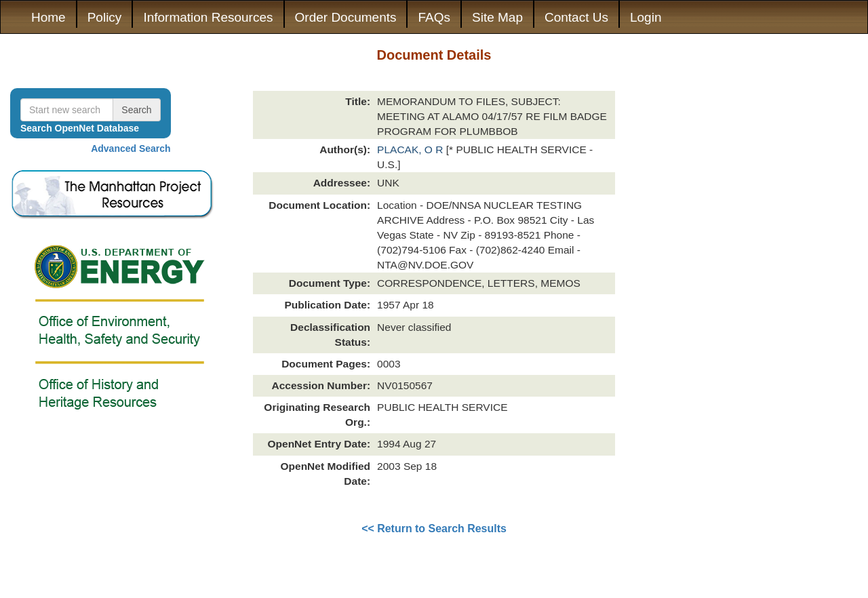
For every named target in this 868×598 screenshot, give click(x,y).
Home (48, 17)
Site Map (497, 17)
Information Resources (208, 17)
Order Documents (346, 17)
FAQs (434, 17)
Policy (105, 17)
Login (646, 17)
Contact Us (576, 17)
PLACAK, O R (412, 149)
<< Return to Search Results (434, 529)
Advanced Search (131, 148)
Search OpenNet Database (80, 128)
